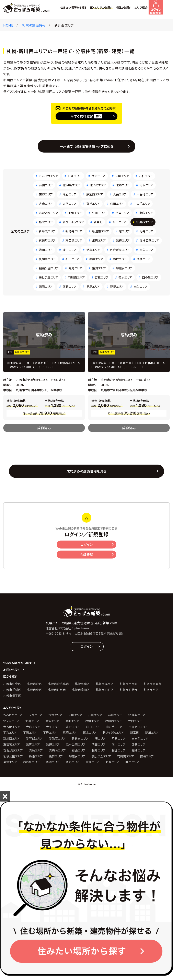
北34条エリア (71, 185)
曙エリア (124, 231)
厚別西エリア (95, 194)
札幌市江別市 (57, 690)
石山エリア (72, 259)
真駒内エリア (47, 259)
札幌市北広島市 (58, 684)
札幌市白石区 (105, 690)
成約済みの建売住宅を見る (86, 471)
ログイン (87, 544)
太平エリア (70, 204)
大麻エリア (46, 204)
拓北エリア (46, 222)
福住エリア (120, 259)
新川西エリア (145, 222)
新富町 (98, 222)
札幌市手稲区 (12, 690)
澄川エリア (70, 250)
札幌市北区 (34, 684)
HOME (8, 25)
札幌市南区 (82, 684)
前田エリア (46, 185)
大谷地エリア (145, 194)
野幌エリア (117, 287)
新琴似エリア (47, 231)
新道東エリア (101, 231)
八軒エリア (146, 176)
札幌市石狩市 (129, 690)
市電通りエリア (49, 213)
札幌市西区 (151, 690)
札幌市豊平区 (12, 696)
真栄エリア (147, 250)
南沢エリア (146, 185)
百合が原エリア (120, 250)
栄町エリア (99, 240)
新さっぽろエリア (73, 222)
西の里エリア (150, 277)
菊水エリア (125, 277)
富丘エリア (93, 204)
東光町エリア (47, 240)
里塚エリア (93, 287)
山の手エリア (142, 204)
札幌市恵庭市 (153, 684)
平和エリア (75, 213)
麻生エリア (141, 287)
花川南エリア (77, 277)
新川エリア (119, 222)
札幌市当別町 (129, 684)
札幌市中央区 (12, 684)
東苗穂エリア (74, 240)
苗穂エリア (102, 277)
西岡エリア (46, 287)
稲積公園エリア (49, 268)
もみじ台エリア (48, 176)
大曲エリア (120, 194)
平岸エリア (123, 213)
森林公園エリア (149, 240)
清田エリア (46, 250)
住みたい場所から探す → (19, 663)
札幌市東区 (34, 690)
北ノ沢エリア (98, 185)
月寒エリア (147, 231)
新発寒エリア (74, 231)
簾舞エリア (99, 268)
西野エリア (70, 287)
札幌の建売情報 (34, 25)
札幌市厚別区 (105, 684)
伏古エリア (99, 176)
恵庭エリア (146, 213)
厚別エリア (70, 194)
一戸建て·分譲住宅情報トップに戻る (87, 146)
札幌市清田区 (81, 690)
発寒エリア (93, 250)
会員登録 (87, 554)
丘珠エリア (75, 176)
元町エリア (122, 176)
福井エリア (96, 259)
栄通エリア (123, 240)
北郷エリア (123, 185)
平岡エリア (99, 213)
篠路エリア (76, 268)
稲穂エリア (143, 259)
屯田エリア (117, 204)
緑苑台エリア (124, 268)
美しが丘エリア (49, 277)
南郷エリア (46, 194)
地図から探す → (14, 670)
